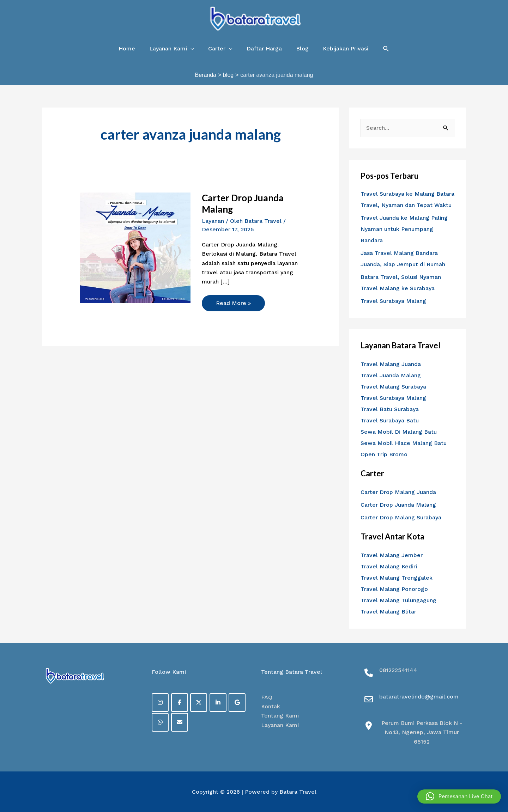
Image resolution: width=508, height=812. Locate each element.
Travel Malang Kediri (389, 566)
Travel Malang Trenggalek (397, 578)
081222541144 (398, 670)
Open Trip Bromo (384, 454)
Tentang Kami (280, 716)
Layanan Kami (280, 725)
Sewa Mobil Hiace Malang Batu (404, 443)
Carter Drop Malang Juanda (398, 492)
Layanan (213, 221)
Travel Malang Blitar (388, 612)
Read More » (233, 301)
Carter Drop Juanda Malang (243, 203)
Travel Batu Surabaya (390, 409)
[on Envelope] (180, 722)
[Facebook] (180, 703)
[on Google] (237, 703)
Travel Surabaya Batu (390, 420)
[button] (386, 49)
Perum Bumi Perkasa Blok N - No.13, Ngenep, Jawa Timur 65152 (422, 732)
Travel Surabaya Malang (393, 301)
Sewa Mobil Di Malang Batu (399, 432)
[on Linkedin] (218, 703)
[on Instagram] (160, 703)
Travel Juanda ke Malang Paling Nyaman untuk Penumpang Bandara (404, 229)
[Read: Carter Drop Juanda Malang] (135, 247)
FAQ (267, 697)
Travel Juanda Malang (391, 375)
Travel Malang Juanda (391, 364)
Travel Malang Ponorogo (394, 589)
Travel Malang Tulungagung (398, 600)
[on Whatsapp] (160, 722)
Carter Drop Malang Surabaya (401, 517)
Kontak (271, 706)
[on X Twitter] (199, 703)
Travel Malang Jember (392, 555)
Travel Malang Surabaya (393, 387)
